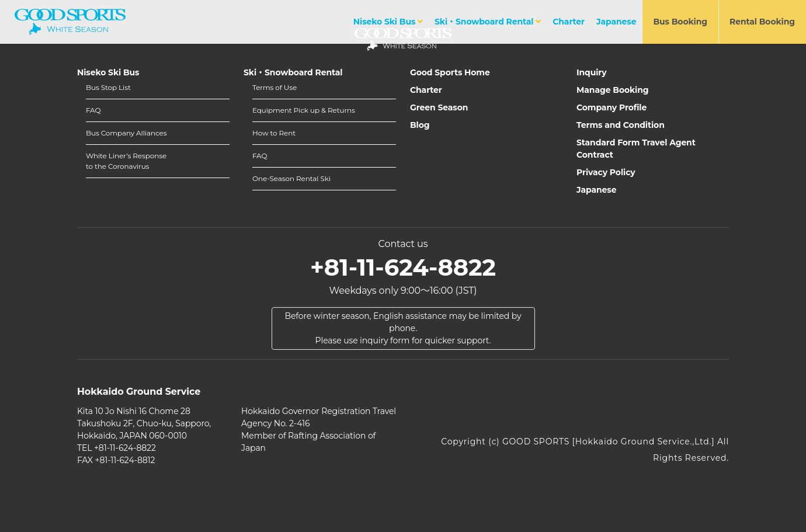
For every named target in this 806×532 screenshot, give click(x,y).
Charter (569, 22)
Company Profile (612, 107)
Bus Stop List (108, 87)
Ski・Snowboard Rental (488, 22)
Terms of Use (275, 87)
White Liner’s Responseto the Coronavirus (126, 161)
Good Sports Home (450, 72)
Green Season (439, 107)
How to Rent (274, 133)
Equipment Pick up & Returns (304, 110)
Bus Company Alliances (126, 133)
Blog (420, 125)
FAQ (93, 110)
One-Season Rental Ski (291, 178)
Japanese (616, 22)
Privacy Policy (606, 172)
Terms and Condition (621, 125)
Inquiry (592, 72)
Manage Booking (613, 90)
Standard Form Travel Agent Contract (636, 149)
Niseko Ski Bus (388, 22)
